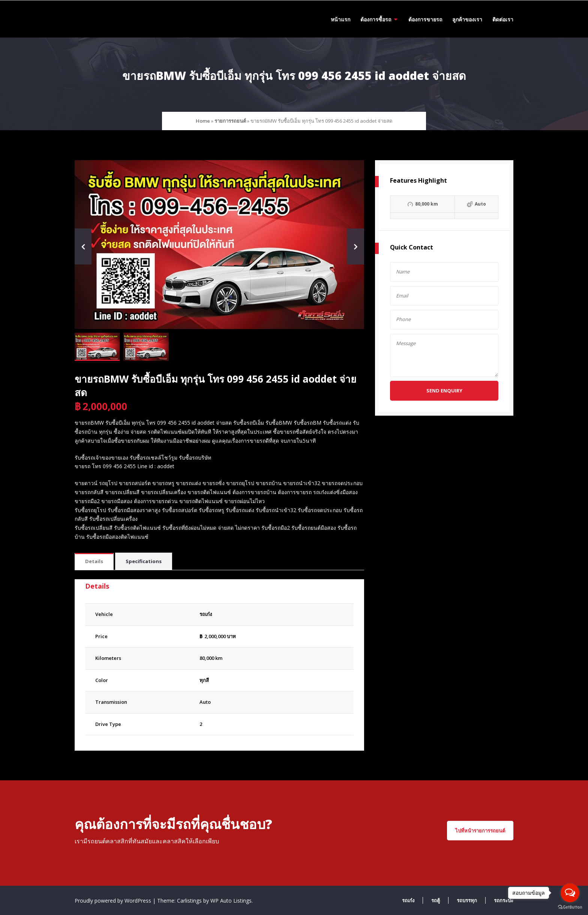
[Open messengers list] (570, 893)
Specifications (144, 561)
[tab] (94, 562)
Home (203, 121)
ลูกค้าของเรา (467, 19)
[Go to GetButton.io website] (570, 907)
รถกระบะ (504, 900)
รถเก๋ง (408, 900)
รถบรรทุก (467, 900)
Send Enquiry (444, 391)
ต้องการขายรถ (425, 19)
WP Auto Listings (231, 901)
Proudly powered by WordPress (114, 901)
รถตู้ (436, 900)
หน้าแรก (340, 19)
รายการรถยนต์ (230, 121)
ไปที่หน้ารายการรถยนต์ (480, 831)
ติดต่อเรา (503, 19)
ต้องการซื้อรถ (376, 19)
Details (94, 561)
